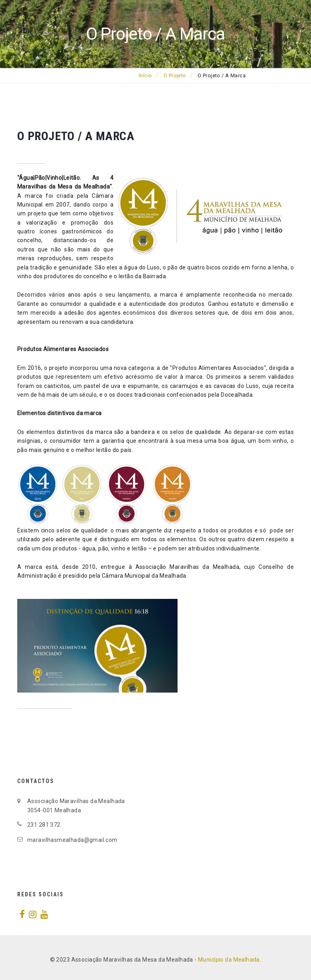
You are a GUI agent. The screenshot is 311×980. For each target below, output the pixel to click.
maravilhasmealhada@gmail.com (72, 840)
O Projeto (175, 76)
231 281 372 (44, 825)
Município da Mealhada (229, 960)
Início (145, 76)
